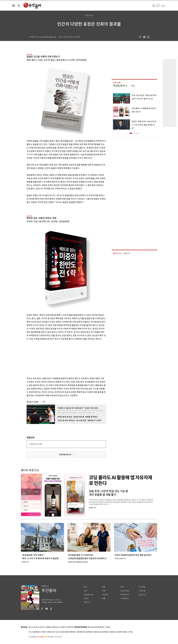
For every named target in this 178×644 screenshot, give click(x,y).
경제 (104, 587)
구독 (44, 402)
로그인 (163, 6)
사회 (85, 591)
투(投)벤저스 (120, 86)
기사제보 (142, 587)
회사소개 (32, 627)
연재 (122, 587)
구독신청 (142, 591)
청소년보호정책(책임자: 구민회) (99, 627)
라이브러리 (125, 595)
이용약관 (70, 627)
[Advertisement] (61, 358)
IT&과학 (105, 595)
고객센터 (63, 627)
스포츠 (86, 598)
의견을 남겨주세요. (36, 444)
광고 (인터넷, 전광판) (43, 627)
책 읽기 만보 (33, 402)
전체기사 (87, 602)
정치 (85, 587)
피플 (104, 598)
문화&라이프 (88, 595)
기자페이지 (125, 598)
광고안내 (142, 595)
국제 (104, 591)
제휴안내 (55, 627)
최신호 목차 (125, 591)
